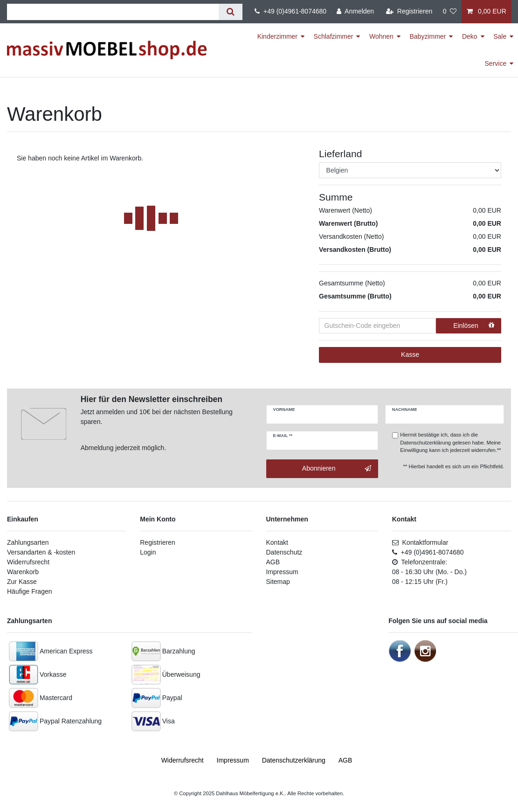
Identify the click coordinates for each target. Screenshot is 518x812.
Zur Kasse (22, 582)
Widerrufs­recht (183, 760)
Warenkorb (23, 572)
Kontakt (277, 542)
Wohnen (381, 36)
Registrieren (157, 542)
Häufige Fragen (30, 591)
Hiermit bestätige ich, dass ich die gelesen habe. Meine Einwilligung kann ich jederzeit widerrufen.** (450, 443)
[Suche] (231, 12)
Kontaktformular (420, 542)
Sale (500, 36)
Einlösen (474, 326)
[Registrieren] (409, 12)
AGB (273, 562)
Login (148, 552)
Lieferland (340, 154)
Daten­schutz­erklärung (294, 760)
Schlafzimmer (334, 36)
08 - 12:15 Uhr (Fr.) (420, 582)
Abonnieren (337, 469)
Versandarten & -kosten (41, 552)
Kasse (410, 354)
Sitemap (278, 582)
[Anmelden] (355, 12)
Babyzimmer (428, 36)
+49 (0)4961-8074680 (290, 11)
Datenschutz (284, 552)
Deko (470, 36)
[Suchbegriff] (113, 12)
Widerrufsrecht (28, 562)
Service (496, 63)
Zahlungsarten (28, 542)
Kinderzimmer (277, 36)
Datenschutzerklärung (425, 443)
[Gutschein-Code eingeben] (377, 326)
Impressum (282, 572)
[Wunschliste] (449, 12)
